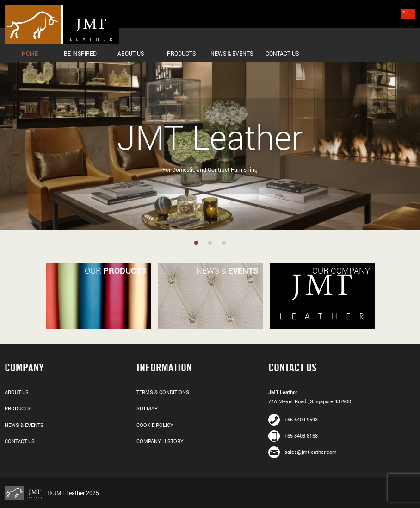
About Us (131, 53)
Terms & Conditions (163, 392)
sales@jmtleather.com (303, 452)
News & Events (232, 53)
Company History (160, 441)
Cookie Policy (155, 425)
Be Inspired (80, 53)
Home (30, 53)
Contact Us (282, 53)
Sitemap (147, 408)
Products (181, 53)
